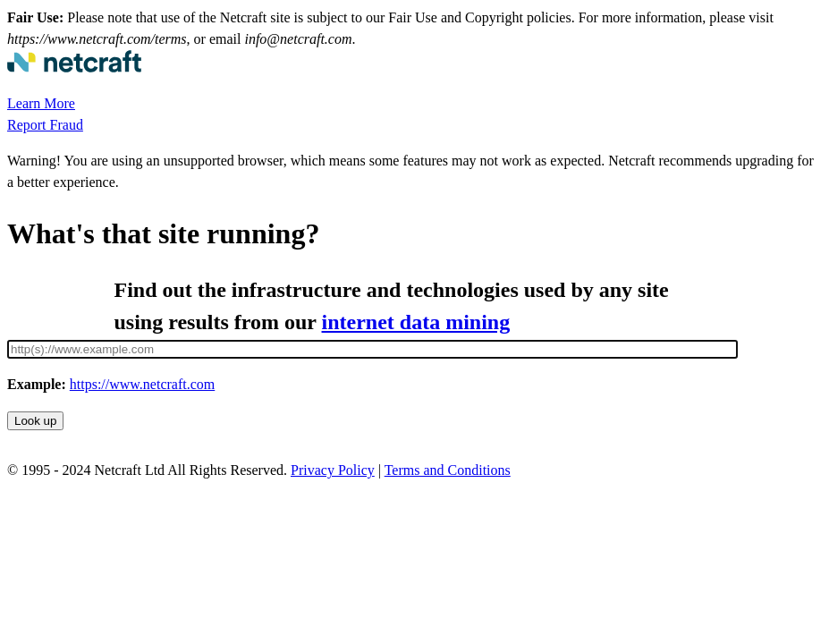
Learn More (41, 103)
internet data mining (416, 322)
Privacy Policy (333, 470)
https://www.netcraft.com (142, 384)
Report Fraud (45, 125)
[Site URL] (372, 349)
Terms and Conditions (448, 470)
